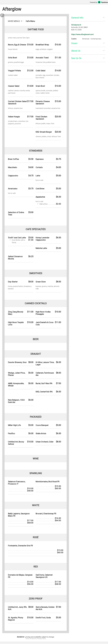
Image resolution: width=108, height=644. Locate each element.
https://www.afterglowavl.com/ (83, 34)
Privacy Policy (41, 639)
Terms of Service (31, 639)
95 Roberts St (76, 25)
